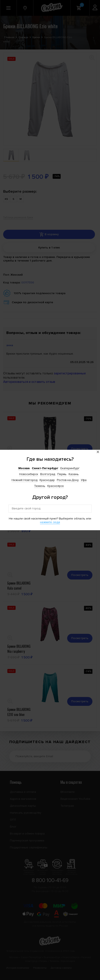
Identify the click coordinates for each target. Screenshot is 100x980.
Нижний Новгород (25, 480)
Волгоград (48, 474)
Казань (74, 474)
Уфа (84, 480)
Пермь (62, 474)
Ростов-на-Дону (68, 480)
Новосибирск (29, 474)
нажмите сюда (50, 522)
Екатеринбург (70, 468)
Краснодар (47, 480)
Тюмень (40, 486)
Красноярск (56, 486)
